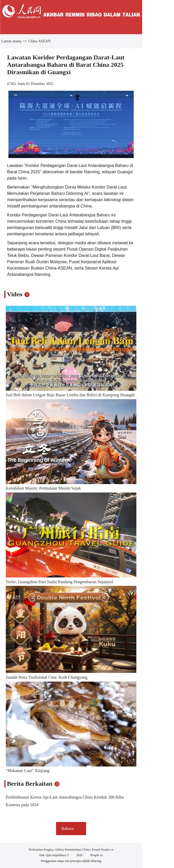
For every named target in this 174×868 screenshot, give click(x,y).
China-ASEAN (39, 41)
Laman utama (11, 41)
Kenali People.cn (102, 850)
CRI (11, 84)
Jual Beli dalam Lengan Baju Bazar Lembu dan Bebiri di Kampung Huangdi (70, 395)
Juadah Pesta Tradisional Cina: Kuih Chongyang (47, 677)
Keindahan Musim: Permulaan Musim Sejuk (43, 488)
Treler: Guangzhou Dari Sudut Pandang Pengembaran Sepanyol (59, 582)
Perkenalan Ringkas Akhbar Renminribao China (59, 850)
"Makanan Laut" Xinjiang (28, 771)
